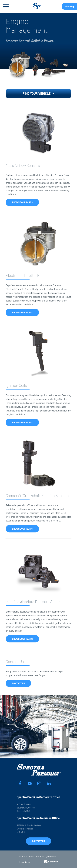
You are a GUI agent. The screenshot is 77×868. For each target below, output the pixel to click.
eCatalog (69, 6)
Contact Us (18, 683)
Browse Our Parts (22, 202)
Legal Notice (25, 862)
